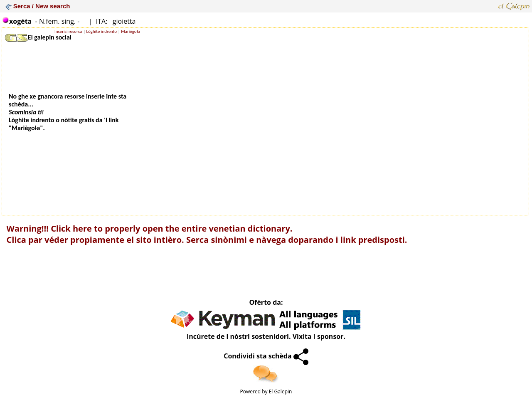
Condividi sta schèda (266, 356)
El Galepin (281, 391)
